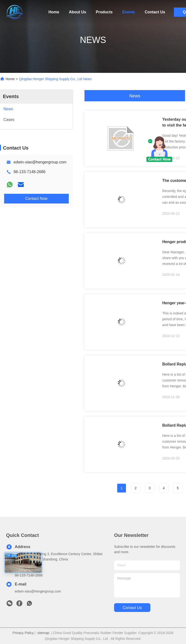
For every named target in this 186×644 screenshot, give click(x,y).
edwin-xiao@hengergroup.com (40, 162)
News (135, 96)
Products (104, 12)
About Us (77, 12)
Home (54, 12)
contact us (132, 608)
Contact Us (155, 12)
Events (129, 12)
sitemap (43, 633)
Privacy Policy (23, 633)
